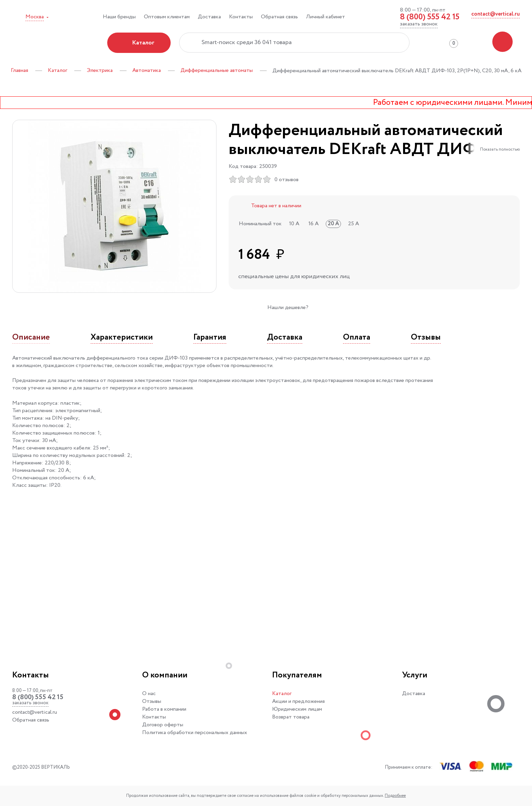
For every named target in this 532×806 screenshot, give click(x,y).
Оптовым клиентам (167, 17)
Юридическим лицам (297, 709)
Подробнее (395, 796)
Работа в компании (164, 709)
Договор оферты (163, 725)
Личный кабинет (326, 17)
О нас (149, 694)
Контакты (241, 17)
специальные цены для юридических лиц (294, 276)
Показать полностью (500, 149)
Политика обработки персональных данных (195, 733)
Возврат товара (291, 717)
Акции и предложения (298, 701)
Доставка (209, 17)
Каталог (282, 694)
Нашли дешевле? (288, 308)
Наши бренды (119, 17)
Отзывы (152, 701)
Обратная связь (279, 17)
